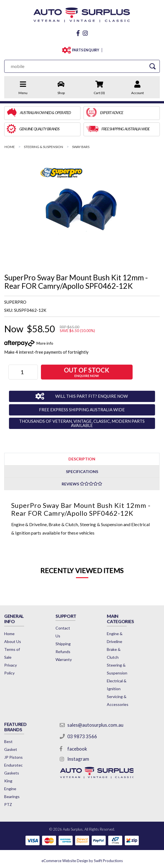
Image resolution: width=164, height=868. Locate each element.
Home (9, 634)
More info (45, 343)
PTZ (8, 804)
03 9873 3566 (82, 736)
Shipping (63, 644)
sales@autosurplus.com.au (95, 725)
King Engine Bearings (12, 789)
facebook (77, 749)
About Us (13, 641)
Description (82, 459)
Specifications (82, 472)
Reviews (82, 484)
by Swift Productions (82, 861)
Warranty (64, 659)
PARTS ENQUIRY (86, 50)
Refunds (63, 652)
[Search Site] (153, 66)
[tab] (82, 459)
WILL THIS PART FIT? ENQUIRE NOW (92, 396)
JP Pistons (13, 757)
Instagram (78, 759)
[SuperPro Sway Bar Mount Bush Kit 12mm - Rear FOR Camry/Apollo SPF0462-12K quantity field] (23, 372)
